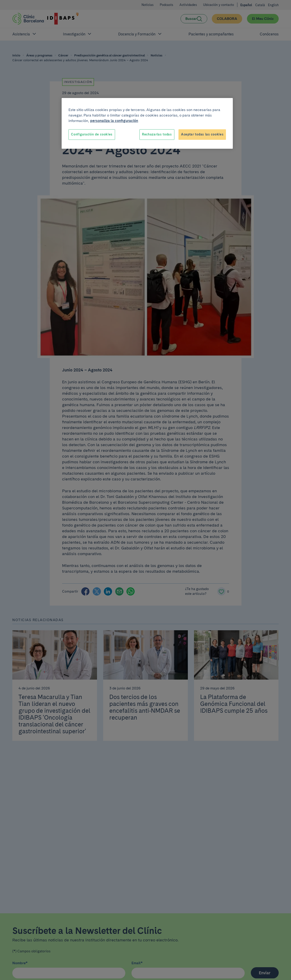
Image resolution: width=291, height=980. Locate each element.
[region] (147, 123)
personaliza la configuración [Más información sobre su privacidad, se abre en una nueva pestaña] (114, 121)
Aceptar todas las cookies (202, 134)
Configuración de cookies (92, 134)
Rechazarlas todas (157, 134)
